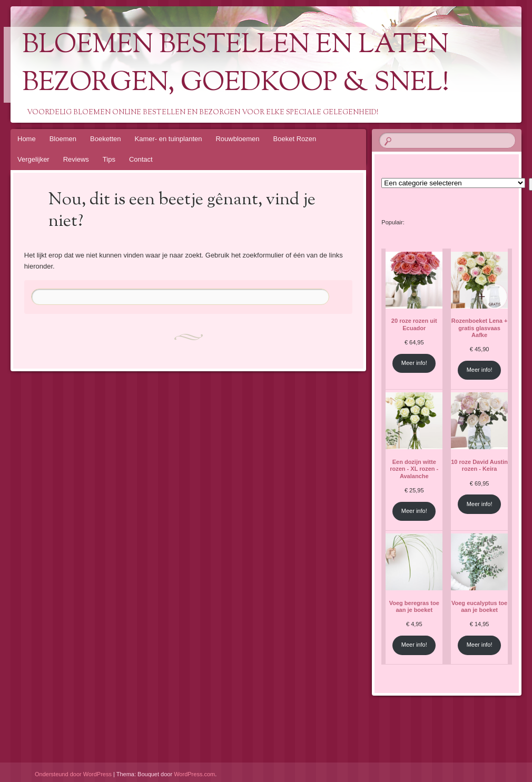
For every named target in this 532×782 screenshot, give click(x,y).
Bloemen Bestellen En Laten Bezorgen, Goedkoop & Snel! (236, 65)
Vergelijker (33, 159)
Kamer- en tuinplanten (169, 139)
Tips (109, 159)
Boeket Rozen (295, 139)
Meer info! (414, 363)
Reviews (76, 159)
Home (27, 139)
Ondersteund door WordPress (73, 774)
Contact (141, 159)
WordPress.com (194, 774)
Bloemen (63, 139)
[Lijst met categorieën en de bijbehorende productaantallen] (453, 183)
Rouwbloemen (237, 139)
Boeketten (106, 139)
